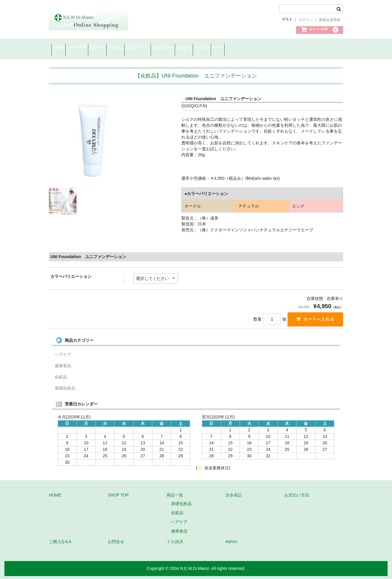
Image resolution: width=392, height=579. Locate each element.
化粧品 (61, 377)
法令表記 (149, 48)
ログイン (306, 20)
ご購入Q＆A (217, 48)
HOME (61, 48)
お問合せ (249, 48)
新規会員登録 (330, 20)
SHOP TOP (90, 48)
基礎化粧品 (65, 388)
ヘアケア (63, 354)
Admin (304, 48)
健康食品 (63, 366)
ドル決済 (278, 48)
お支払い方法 (182, 48)
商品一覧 (121, 48)
